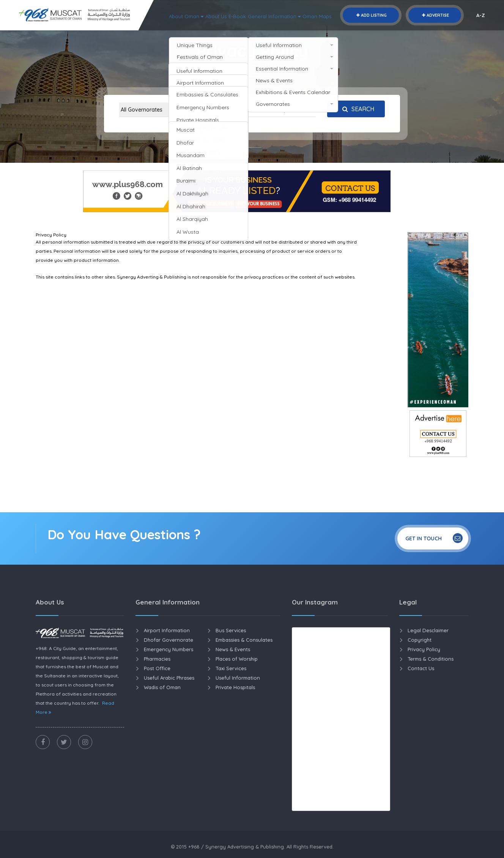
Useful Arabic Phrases (169, 678)
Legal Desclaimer (428, 630)
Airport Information (167, 630)
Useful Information (238, 678)
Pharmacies (157, 659)
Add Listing (371, 15)
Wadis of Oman (162, 687)
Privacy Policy (424, 649)
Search (356, 109)
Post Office (157, 668)
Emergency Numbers (169, 649)
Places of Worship (237, 659)
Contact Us (421, 668)
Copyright (420, 640)
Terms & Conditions (431, 659)
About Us (337, 30)
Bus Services (231, 630)
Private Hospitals (235, 687)
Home (230, 65)
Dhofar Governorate (169, 640)
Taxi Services (231, 668)
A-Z (481, 15)
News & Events (233, 649)
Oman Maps (457, 30)
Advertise (435, 15)
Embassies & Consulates (244, 640)
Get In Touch (434, 538)
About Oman (301, 30)
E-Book (363, 30)
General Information (407, 30)
